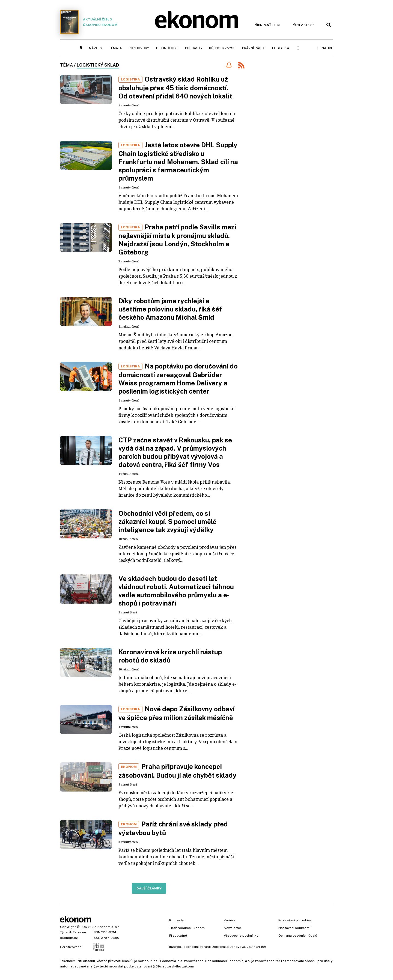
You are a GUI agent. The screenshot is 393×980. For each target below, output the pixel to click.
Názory (96, 48)
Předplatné (178, 936)
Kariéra (230, 920)
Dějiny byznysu (222, 48)
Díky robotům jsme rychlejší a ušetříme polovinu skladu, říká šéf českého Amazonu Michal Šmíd (170, 309)
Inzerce (175, 947)
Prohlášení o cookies (295, 920)
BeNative (325, 48)
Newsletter (233, 928)
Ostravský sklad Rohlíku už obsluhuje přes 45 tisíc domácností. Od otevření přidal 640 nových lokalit (175, 88)
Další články (149, 888)
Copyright (68, 927)
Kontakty (176, 920)
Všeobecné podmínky (241, 936)
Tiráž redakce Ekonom (187, 928)
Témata (116, 48)
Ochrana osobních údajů (298, 936)
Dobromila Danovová (228, 947)
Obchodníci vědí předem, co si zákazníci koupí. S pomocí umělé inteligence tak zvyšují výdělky (167, 522)
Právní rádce (254, 48)
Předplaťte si (267, 25)
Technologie (167, 48)
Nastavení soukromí (294, 928)
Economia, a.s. (109, 927)
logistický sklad (98, 65)
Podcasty (194, 48)
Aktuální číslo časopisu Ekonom (89, 22)
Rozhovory (139, 48)
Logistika (281, 48)
